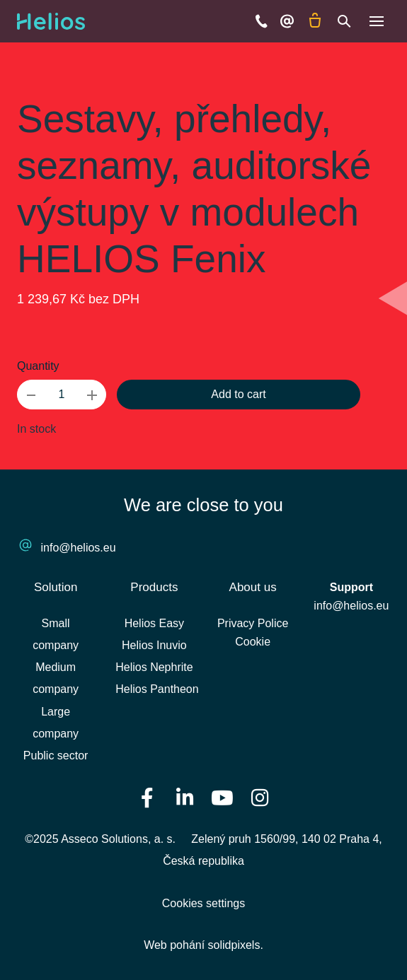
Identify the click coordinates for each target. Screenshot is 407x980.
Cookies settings (203, 903)
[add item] (92, 395)
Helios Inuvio (154, 645)
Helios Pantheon (157, 689)
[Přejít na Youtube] (222, 797)
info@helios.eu (79, 548)
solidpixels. (236, 945)
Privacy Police (253, 623)
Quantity (38, 366)
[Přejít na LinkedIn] (185, 797)
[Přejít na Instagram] (260, 797)
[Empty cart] (315, 21)
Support (351, 587)
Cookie (253, 642)
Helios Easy (154, 623)
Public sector (56, 756)
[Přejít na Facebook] (147, 797)
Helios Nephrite (154, 667)
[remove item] (31, 395)
